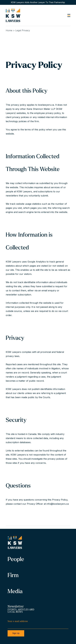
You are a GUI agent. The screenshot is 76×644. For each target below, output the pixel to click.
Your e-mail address (18, 621)
